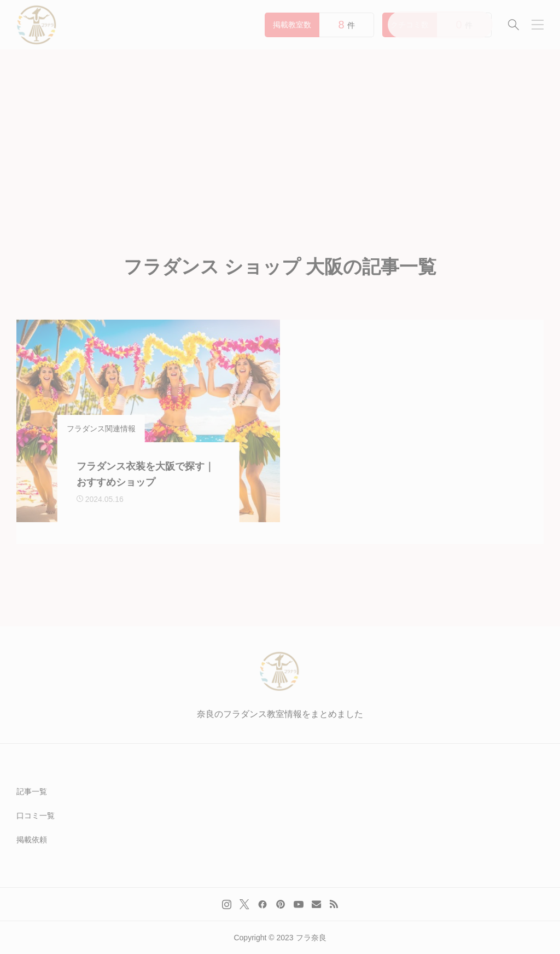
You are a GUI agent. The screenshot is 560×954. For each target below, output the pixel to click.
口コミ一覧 (36, 816)
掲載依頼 (32, 840)
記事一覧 (32, 791)
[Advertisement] (280, 131)
